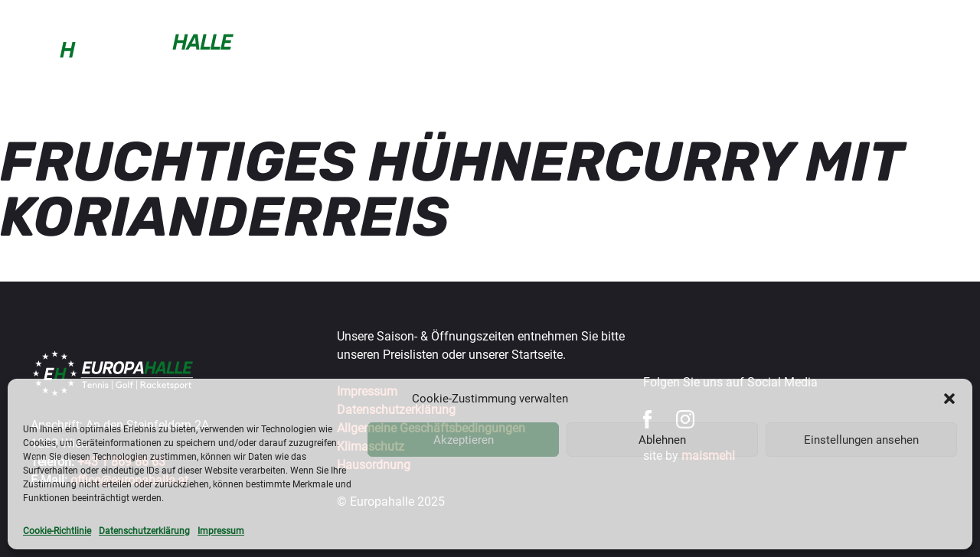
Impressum (221, 531)
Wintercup (613, 49)
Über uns (923, 49)
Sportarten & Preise (390, 49)
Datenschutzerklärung (144, 531)
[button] (949, 399)
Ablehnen (662, 440)
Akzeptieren (464, 440)
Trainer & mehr (516, 49)
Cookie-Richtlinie (57, 531)
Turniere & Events (719, 49)
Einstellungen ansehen (861, 440)
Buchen (285, 49)
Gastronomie (834, 49)
